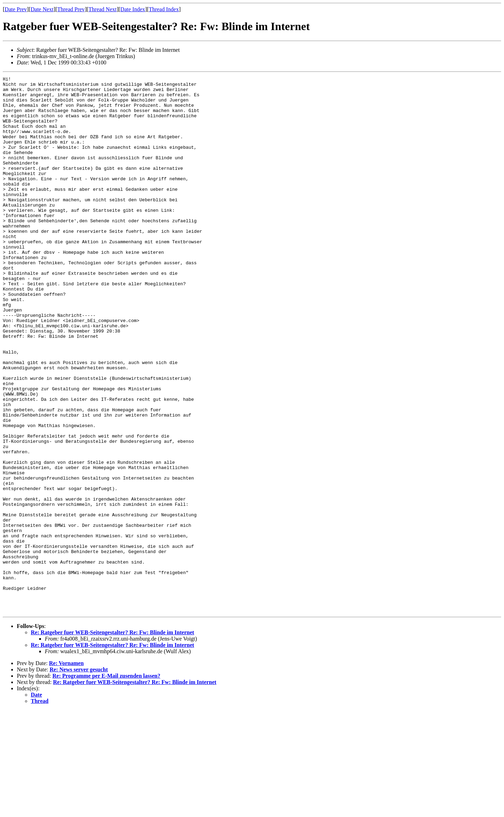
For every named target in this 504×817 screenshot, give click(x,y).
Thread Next (103, 9)
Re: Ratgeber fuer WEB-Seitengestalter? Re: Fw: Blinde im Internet (113, 739)
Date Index (133, 9)
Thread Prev (71, 9)
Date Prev (16, 9)
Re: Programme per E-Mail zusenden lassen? (106, 783)
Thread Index (164, 9)
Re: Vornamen (66, 770)
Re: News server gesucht (79, 777)
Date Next (42, 9)
